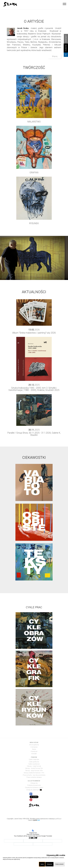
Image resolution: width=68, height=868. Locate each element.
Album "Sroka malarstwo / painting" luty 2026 (34, 333)
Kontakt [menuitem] (34, 754)
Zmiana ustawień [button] (59, 864)
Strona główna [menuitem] (34, 745)
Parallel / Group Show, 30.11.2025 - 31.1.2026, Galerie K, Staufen (34, 434)
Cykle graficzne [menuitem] (34, 762)
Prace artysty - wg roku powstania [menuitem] (34, 775)
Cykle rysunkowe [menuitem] (34, 764)
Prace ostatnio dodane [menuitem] (34, 777)
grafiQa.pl (58, 819)
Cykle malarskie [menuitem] (34, 759)
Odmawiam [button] (49, 864)
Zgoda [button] (42, 864)
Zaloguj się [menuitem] (34, 783)
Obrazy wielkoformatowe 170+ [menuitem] (34, 773)
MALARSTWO (34, 122)
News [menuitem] (34, 749)
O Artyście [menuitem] (34, 747)
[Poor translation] (35, 838)
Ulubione (66, 48)
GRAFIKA (34, 173)
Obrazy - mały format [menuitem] (34, 766)
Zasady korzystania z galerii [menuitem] (34, 787)
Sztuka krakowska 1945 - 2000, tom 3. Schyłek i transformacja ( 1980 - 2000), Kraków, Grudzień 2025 (34, 389)
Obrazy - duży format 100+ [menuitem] (34, 771)
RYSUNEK (34, 223)
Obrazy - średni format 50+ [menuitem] (34, 768)
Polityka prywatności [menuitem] (34, 785)
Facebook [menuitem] (34, 751)
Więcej (55, 56)
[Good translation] (31, 838)
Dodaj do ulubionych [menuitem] (34, 790)
